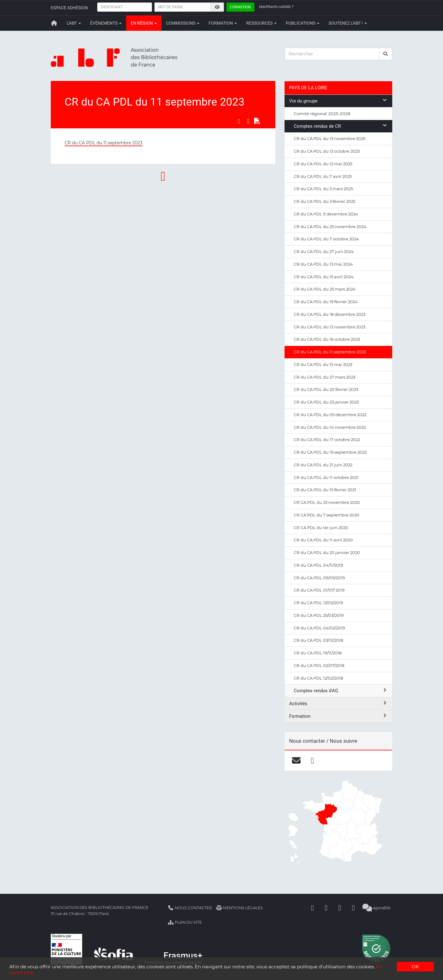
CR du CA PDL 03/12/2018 (318, 640)
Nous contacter (190, 908)
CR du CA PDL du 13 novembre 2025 (329, 139)
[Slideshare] (353, 908)
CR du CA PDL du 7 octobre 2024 (326, 239)
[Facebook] (313, 908)
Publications (303, 23)
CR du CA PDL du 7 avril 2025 (323, 176)
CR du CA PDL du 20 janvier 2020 (327, 552)
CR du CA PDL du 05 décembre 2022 (330, 415)
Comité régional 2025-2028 (322, 114)
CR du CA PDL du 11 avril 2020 (323, 540)
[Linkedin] (326, 908)
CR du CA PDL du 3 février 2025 (325, 201)
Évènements (106, 23)
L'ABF (74, 23)
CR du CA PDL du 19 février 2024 (326, 302)
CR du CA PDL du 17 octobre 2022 (327, 440)
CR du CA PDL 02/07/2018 (319, 665)
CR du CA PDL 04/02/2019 (319, 628)
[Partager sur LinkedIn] (248, 121)
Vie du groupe (338, 101)
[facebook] (312, 760)
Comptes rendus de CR (341, 126)
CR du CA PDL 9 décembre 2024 (326, 214)
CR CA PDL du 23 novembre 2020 (327, 502)
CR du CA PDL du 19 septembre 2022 (330, 452)
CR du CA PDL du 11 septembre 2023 (104, 143)
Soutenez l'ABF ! (348, 23)
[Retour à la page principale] (54, 23)
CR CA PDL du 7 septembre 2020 (327, 515)
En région (144, 23)
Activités (338, 703)
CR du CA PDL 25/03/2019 (319, 615)
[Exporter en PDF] (257, 121)
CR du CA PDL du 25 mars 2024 (325, 289)
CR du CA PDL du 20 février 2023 (326, 389)
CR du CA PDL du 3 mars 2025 (323, 189)
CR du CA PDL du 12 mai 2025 (323, 164)
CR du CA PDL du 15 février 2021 (325, 490)
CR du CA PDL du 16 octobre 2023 (327, 339)
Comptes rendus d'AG (341, 691)
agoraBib (377, 908)
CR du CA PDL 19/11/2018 (318, 653)
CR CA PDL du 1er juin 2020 (321, 528)
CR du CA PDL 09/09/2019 (319, 578)
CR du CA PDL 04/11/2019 (318, 565)
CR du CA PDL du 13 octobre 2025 (327, 151)
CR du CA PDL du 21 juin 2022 (323, 465)
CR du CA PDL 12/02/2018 (318, 678)
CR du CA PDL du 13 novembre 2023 (329, 327)
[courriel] (296, 760)
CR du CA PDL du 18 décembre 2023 (330, 314)
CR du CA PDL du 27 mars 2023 (325, 377)
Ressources (261, 23)
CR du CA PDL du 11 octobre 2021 (326, 477)
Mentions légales (239, 908)
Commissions (183, 23)
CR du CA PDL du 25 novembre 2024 (330, 227)
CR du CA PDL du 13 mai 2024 (323, 264)
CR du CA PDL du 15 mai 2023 (323, 364)
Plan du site (185, 922)
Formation (223, 23)
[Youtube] (340, 908)
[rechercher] (386, 54)
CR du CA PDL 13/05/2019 (318, 603)
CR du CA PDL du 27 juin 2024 (324, 251)
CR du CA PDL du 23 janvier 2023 (326, 402)
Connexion (240, 7)
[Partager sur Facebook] (239, 121)
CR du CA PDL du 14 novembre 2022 (330, 427)
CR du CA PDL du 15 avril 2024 (324, 277)
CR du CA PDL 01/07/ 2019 (319, 590)
